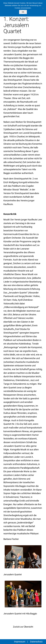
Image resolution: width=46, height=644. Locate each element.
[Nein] (43, 8)
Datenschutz (36, 642)
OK (23, 12)
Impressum (20, 642)
